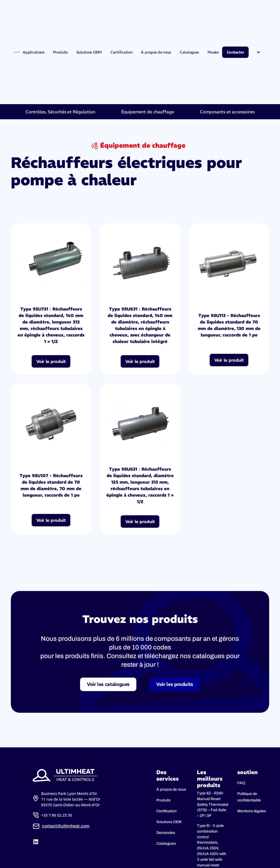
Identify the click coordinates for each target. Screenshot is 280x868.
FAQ (241, 783)
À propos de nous (156, 52)
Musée (213, 52)
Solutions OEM (89, 52)
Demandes (166, 833)
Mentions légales (252, 811)
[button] (258, 52)
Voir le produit (51, 361)
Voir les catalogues (108, 684)
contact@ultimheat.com (66, 826)
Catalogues (189, 52)
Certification (121, 52)
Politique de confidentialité (249, 797)
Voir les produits (175, 684)
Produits (60, 52)
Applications (34, 52)
